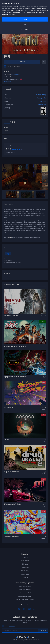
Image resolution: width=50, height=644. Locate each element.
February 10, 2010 (42, 98)
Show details (25, 30)
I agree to (10, 626)
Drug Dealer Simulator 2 (11, 472)
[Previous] (4, 195)
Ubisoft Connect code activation (25, 600)
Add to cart (22, 62)
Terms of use (25, 567)
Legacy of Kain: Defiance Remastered (16, 377)
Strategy (44, 95)
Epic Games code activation (25, 593)
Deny (25, 25)
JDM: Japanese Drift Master (12, 504)
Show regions (7, 82)
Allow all (25, 19)
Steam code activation (25, 590)
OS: (5, 258)
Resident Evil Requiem (11, 316)
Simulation (38, 95)
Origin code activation (25, 586)
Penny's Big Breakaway (11, 536)
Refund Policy (25, 574)
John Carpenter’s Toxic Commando (15, 346)
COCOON (6, 440)
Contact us (25, 577)
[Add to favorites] (44, 62)
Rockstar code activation (25, 596)
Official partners (25, 561)
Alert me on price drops (13, 67)
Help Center (25, 564)
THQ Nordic (43, 101)
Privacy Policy (25, 571)
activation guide (16, 75)
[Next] (46, 195)
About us (25, 557)
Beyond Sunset (9, 407)
